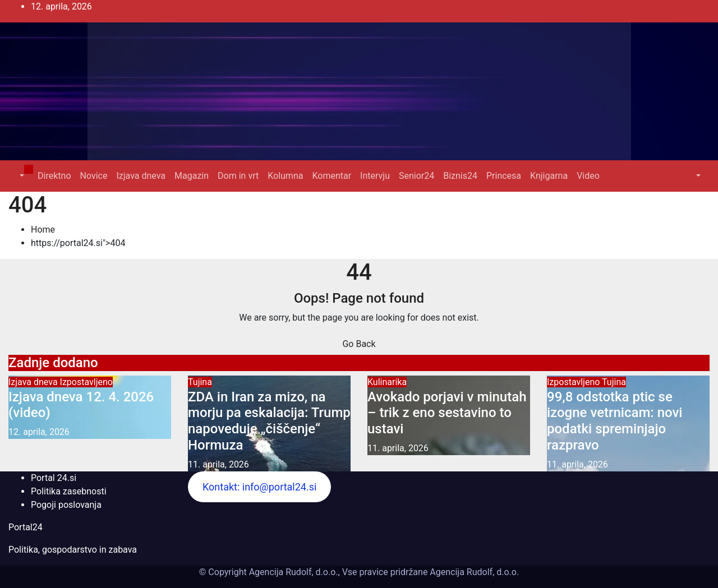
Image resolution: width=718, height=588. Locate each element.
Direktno (54, 176)
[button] (21, 176)
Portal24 (26, 527)
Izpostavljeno (86, 382)
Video (588, 176)
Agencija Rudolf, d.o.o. (473, 572)
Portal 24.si (54, 478)
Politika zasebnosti (69, 491)
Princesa (504, 176)
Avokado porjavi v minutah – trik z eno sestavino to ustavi (447, 413)
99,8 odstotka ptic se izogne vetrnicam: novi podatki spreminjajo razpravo (615, 421)
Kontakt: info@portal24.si (259, 487)
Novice (94, 176)
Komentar (332, 176)
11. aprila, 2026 (218, 464)
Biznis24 (460, 176)
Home (43, 230)
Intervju (375, 176)
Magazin (192, 176)
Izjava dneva (141, 176)
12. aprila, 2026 (39, 432)
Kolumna (285, 176)
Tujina (200, 382)
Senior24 (416, 176)
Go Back (359, 344)
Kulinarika (387, 382)
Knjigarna (549, 176)
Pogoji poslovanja (66, 505)
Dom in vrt (238, 176)
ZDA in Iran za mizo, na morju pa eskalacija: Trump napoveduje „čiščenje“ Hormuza (269, 421)
